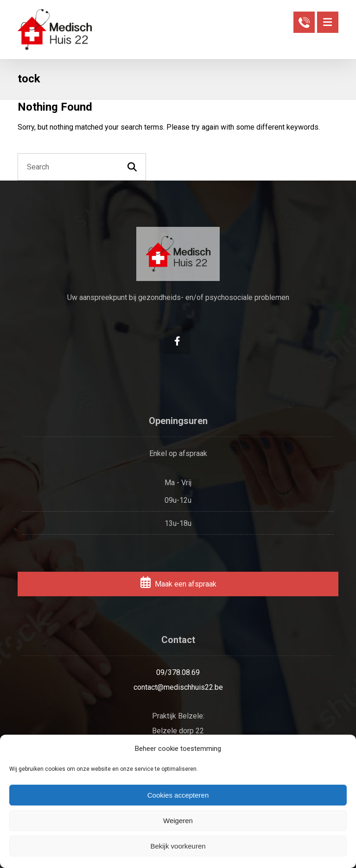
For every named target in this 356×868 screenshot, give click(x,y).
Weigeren (178, 821)
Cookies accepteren (178, 795)
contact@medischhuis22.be (178, 687)
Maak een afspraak (178, 584)
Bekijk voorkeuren (178, 846)
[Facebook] (177, 341)
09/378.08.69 (178, 672)
